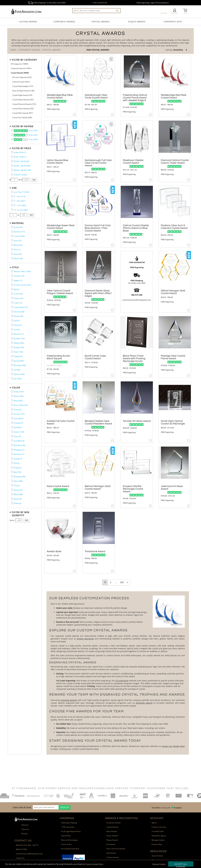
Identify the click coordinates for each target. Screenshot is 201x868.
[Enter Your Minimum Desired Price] (14, 180)
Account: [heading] (157, 818)
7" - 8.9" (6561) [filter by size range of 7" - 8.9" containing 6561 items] (20, 201)
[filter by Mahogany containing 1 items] (12, 449)
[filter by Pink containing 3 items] (12, 463)
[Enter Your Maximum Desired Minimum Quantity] (19, 520)
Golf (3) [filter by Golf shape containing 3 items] (17, 321)
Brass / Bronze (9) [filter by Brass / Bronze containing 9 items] (21, 405)
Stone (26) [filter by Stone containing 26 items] (18, 254)
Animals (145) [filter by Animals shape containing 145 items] (19, 276)
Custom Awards (28, 22)
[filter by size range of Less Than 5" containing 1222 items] (12, 192)
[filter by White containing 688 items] (12, 494)
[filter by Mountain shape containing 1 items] (12, 334)
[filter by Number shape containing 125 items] (12, 338)
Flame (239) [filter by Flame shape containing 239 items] (18, 316)
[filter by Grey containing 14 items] (12, 436)
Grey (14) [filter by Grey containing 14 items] (17, 436)
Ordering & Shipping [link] (69, 823)
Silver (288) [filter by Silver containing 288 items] (18, 481)
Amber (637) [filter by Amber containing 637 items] (19, 392)
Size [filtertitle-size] (14, 188)
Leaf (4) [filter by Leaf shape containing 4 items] (17, 330)
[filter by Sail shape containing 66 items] (12, 369)
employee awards (144, 703)
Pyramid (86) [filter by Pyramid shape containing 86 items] (19, 361)
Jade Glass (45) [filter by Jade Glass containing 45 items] (20, 445)
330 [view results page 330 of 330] (122, 582)
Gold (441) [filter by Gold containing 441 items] (18, 427)
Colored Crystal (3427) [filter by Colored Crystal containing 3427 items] (21, 82)
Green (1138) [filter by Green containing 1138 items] (19, 432)
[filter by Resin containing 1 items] (12, 249)
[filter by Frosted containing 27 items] (12, 423)
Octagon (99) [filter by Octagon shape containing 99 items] (19, 347)
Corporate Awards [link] (113, 823)
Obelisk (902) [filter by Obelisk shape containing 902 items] (19, 343)
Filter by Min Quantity (21, 514)
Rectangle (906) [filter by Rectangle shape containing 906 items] (20, 365)
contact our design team (173, 746)
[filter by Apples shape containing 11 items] (12, 280)
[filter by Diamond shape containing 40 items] (12, 311)
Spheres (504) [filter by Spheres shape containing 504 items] (19, 374)
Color (16, 388)
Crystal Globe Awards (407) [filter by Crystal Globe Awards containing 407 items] (23, 100)
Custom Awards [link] (113, 857)
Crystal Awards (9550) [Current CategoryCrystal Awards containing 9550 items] (20, 73)
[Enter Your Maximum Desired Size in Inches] (24, 215)
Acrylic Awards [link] (112, 836)
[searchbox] (96, 11)
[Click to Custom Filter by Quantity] (27, 520)
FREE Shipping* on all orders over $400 (47, 3)
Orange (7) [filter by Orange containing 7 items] (18, 459)
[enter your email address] (46, 807)
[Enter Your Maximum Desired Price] (26, 180)
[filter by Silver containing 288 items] (12, 481)
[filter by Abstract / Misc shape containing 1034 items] (12, 271)
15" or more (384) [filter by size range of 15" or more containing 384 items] (21, 210)
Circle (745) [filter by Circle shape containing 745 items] (18, 294)
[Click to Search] (117, 10)
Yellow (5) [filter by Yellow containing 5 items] (18, 503)
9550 (89, 50)
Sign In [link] (154, 823)
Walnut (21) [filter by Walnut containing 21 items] (18, 490)
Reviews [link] (25, 834)
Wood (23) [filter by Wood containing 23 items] (18, 499)
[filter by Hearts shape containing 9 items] (12, 325)
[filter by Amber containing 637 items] (12, 391)
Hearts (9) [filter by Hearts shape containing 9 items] (18, 325)
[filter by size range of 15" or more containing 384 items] (12, 210)
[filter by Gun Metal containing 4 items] (12, 441)
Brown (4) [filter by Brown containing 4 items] (18, 410)
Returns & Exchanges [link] (69, 840)
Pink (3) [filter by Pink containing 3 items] (17, 463)
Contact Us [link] (20, 858)
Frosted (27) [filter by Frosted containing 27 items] (18, 423)
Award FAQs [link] (66, 836)
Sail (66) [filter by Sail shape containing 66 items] (17, 370)
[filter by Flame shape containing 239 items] (12, 316)
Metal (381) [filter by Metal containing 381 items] (18, 245)
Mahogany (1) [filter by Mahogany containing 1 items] (19, 450)
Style (15, 267)
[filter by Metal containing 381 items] (12, 245)
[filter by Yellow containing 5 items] (12, 503)
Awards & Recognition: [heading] (122, 818)
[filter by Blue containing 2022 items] (12, 400)
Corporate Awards (64, 22)
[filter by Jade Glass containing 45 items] (12, 445)
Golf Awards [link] (111, 853)
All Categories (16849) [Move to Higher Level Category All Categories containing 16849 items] (20, 64)
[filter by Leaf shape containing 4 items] (12, 329)
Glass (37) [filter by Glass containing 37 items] (18, 241)
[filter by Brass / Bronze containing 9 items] (12, 405)
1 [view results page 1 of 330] (105, 582)
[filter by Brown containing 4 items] (12, 409)
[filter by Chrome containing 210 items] (12, 414)
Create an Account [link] (159, 827)
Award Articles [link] (157, 856)
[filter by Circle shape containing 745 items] (12, 294)
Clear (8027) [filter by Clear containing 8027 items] (19, 419)
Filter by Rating (23, 126)
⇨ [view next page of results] (127, 582)
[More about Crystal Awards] (118, 673)
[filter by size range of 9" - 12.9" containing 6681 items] (12, 205)
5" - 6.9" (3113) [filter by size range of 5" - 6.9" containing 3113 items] (20, 197)
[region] (41, 807)
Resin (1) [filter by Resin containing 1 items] (17, 250)
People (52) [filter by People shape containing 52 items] (18, 356)
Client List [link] (25, 829)
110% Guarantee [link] (68, 827)
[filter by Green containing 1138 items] (12, 432)
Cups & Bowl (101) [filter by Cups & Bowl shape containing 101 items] (21, 307)
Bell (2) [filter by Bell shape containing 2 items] (17, 289)
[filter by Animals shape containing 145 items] (12, 276)
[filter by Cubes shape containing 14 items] (12, 302)
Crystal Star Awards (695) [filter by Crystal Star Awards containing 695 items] (22, 117)
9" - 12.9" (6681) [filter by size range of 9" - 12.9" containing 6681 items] (20, 205)
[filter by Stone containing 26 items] (12, 254)
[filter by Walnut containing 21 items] (12, 490)
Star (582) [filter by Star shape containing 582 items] (18, 379)
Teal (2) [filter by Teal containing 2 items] (17, 486)
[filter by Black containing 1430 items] (12, 396)
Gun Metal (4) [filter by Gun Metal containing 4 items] (19, 441)
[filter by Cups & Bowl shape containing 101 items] (12, 307)
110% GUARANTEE (100, 3)
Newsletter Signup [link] (159, 836)
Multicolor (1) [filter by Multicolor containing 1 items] (19, 454)
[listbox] (180, 50)
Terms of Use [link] (66, 844)
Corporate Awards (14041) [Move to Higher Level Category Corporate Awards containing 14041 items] (21, 68)
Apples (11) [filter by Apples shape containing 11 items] (18, 280)
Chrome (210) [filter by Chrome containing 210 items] (19, 414)
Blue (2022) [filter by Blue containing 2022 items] (18, 401)
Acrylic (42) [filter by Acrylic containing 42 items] (18, 227)
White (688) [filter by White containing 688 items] (18, 494)
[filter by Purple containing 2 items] (12, 467)
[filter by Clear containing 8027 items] (12, 418)
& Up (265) (26, 140)
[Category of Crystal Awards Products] (100, 41)
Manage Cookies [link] (158, 840)
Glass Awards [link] (112, 831)
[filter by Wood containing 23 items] (12, 499)
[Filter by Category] (24, 60)
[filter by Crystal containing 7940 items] (12, 236)
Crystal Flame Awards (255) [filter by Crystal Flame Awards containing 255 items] (23, 109)
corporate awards (69, 700)
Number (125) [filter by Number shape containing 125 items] (19, 339)
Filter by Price (21, 148)
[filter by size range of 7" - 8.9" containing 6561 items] (12, 201)
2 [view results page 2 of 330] (111, 582)
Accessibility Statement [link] (70, 849)
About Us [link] (25, 825)
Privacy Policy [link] (157, 844)
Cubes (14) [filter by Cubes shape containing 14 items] (18, 303)
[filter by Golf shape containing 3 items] (12, 320)
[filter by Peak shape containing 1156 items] (12, 352)
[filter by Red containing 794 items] (12, 472)
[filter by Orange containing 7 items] (12, 458)
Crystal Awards (100, 22)
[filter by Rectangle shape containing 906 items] (12, 365)
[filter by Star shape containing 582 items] (12, 378)
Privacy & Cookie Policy (94, 864)
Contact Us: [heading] (23, 841)
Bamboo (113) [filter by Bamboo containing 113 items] (19, 232)
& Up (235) (26, 131)
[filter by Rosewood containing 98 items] (12, 476)
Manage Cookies (159, 864)
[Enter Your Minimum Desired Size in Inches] (13, 215)
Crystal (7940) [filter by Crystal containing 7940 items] (19, 236)
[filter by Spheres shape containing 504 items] (12, 374)
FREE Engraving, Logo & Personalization (153, 3)
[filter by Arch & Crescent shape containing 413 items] (12, 285)
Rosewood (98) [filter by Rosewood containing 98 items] (20, 477)
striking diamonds (85, 639)
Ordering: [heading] (67, 818)
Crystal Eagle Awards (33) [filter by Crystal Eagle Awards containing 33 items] (22, 95)
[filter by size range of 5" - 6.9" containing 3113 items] (12, 196)
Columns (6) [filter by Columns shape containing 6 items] (18, 298)
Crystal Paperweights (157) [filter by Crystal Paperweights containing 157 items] (23, 86)
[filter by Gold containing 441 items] (12, 427)
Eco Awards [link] (111, 844)
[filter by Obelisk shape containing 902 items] (12, 343)
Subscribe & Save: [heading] (22, 807)
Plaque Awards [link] (112, 840)
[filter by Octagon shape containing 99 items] (12, 347)
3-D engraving (122, 681)
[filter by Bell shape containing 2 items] (12, 289)
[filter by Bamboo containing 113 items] (12, 231)
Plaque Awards (137, 22)
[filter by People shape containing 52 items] (12, 356)
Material (18, 223)
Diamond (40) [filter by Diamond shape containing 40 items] (19, 312)
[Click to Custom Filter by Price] (34, 180)
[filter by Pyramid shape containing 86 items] (12, 361)
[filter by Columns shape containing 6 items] (12, 298)
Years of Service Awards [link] (116, 849)
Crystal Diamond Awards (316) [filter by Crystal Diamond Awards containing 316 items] (24, 104)
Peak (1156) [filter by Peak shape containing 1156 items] (18, 352)
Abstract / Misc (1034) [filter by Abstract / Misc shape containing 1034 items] (22, 271)
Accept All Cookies (181, 865)
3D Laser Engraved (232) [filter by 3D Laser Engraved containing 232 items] (22, 77)
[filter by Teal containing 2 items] (12, 485)
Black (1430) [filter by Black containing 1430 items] (19, 396)
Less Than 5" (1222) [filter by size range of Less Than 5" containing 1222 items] (21, 192)
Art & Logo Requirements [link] (71, 831)
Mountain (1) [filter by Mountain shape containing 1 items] (19, 334)
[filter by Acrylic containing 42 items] (12, 227)
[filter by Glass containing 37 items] (12, 240)
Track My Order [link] (158, 831)
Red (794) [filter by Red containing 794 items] (18, 472)
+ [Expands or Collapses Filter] (10, 60)
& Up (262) (26, 135)
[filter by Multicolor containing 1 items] (12, 454)
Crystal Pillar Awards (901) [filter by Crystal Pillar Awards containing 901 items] (23, 113)
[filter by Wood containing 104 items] (12, 258)
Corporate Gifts (173, 22)
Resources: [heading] (159, 851)
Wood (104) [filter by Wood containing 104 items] (18, 259)
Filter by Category (24, 60)
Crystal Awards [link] (112, 827)
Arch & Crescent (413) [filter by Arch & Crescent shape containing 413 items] (22, 285)
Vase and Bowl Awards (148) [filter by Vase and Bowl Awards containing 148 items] (23, 91)
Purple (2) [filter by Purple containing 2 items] (18, 468)
